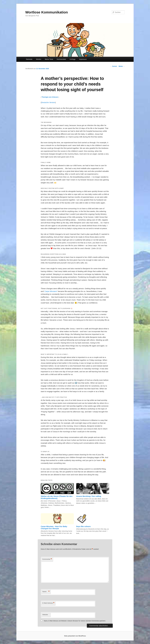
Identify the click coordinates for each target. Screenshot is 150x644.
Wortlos (39, 59)
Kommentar (47, 559)
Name (46, 592)
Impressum (83, 59)
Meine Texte (49, 59)
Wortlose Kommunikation (47, 12)
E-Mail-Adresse (48, 603)
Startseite (29, 59)
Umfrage (73, 59)
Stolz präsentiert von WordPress (75, 636)
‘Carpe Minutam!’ (51, 291)
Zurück (114, 66)
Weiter (122, 66)
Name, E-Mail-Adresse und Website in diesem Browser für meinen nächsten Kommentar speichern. (75, 621)
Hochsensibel (61, 59)
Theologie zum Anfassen (50, 97)
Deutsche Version (48, 102)
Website (45, 615)
